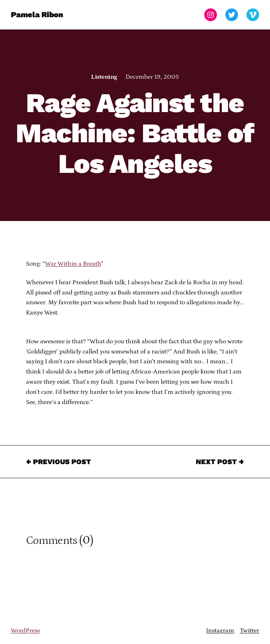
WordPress (25, 631)
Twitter (249, 631)
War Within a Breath (73, 264)
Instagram (220, 631)
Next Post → (220, 462)
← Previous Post (59, 462)
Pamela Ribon (37, 15)
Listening (104, 77)
